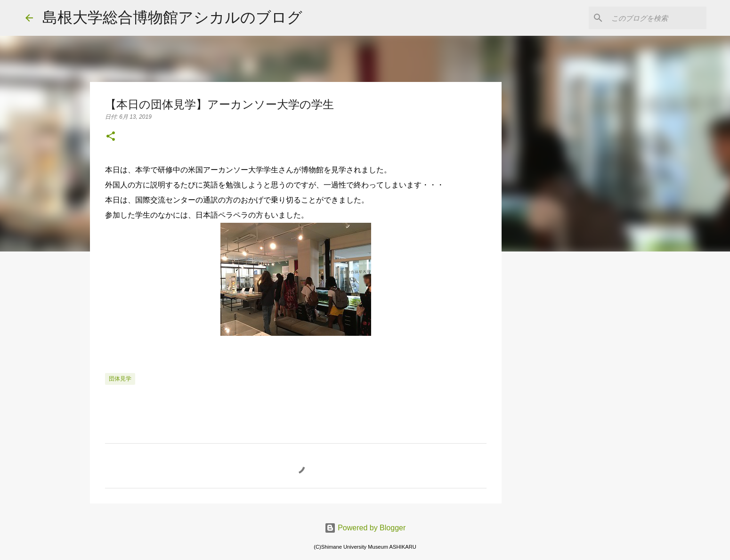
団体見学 (120, 379)
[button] (111, 137)
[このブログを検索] (657, 18)
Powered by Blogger (365, 528)
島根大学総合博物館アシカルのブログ (172, 17)
